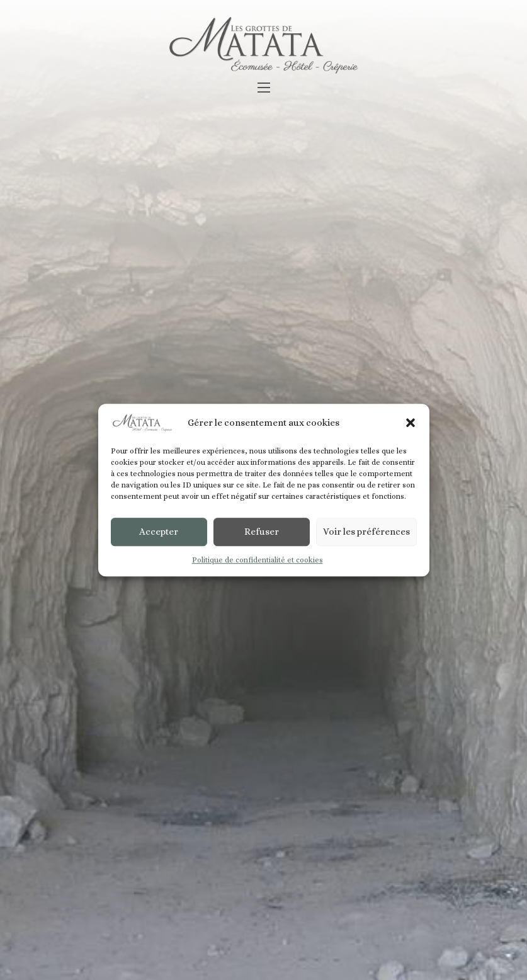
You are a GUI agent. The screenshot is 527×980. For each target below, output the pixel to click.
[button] (411, 423)
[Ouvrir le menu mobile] (264, 88)
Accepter (159, 532)
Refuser (262, 532)
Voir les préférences (366, 532)
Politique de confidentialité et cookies (258, 560)
